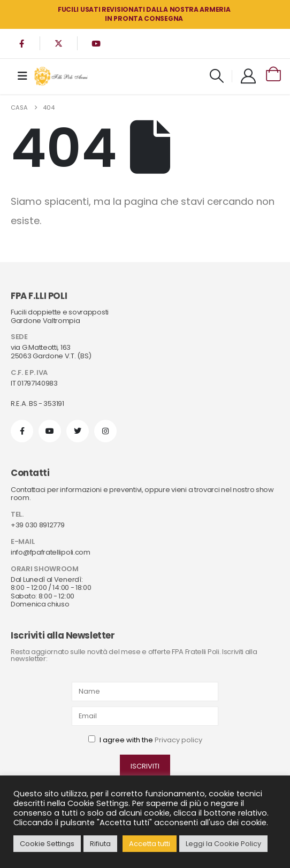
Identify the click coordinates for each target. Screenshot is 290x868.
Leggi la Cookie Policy (223, 844)
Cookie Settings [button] (47, 844)
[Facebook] (21, 43)
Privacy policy (178, 740)
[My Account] (248, 76)
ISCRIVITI (145, 766)
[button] (216, 76)
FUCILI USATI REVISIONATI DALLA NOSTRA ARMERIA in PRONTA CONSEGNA (144, 14)
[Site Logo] (61, 76)
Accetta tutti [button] (150, 844)
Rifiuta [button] (100, 844)
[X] (59, 43)
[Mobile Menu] (22, 76)
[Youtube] (96, 43)
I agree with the (145, 740)
